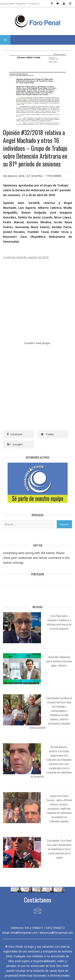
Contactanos (33, 4)
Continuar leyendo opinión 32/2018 (26, 257)
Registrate (21, 4)
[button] (5, 40)
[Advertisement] (38, 589)
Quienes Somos (7, 4)
